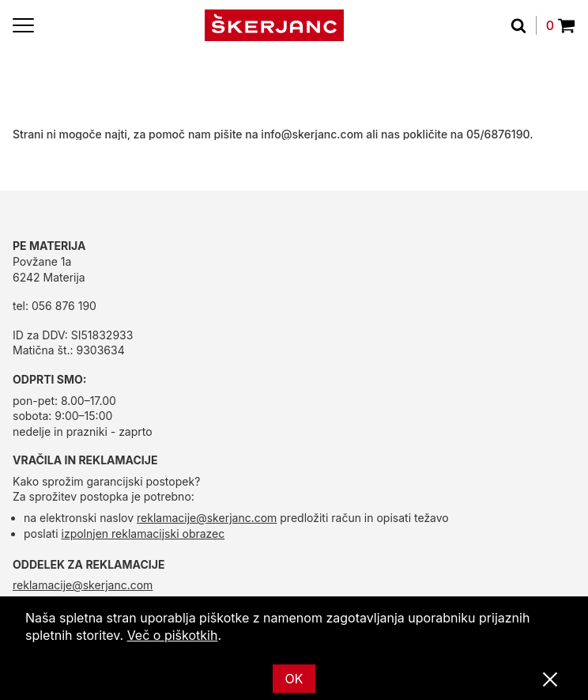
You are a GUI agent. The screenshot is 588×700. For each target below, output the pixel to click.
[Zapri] (550, 680)
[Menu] (23, 25)
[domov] (274, 25)
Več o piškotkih (173, 635)
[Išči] (524, 25)
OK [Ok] (294, 679)
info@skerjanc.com (312, 134)
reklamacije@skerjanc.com (207, 518)
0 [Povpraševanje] (561, 25)
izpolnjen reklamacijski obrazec (143, 534)
